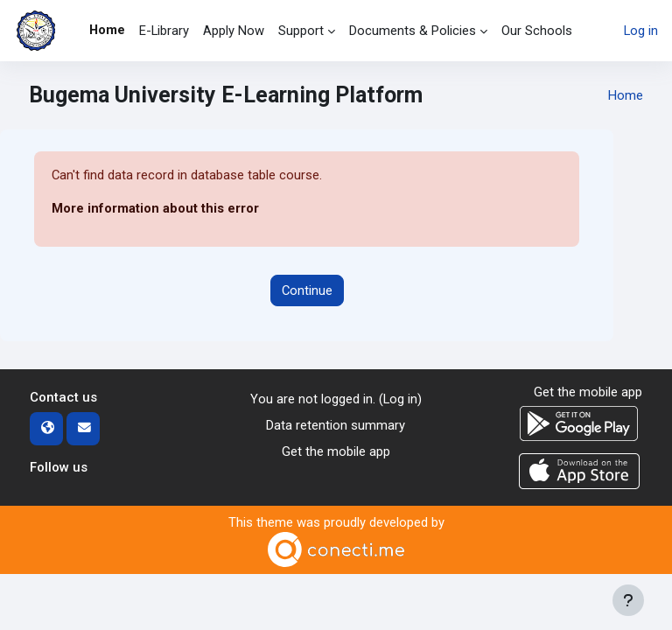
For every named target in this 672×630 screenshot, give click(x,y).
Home (626, 95)
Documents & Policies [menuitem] (413, 31)
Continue (307, 290)
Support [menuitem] (301, 31)
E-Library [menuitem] (164, 31)
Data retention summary (336, 425)
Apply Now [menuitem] (234, 31)
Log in (641, 31)
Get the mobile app (336, 451)
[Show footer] (628, 600)
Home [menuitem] (107, 30)
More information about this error (155, 208)
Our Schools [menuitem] (537, 31)
